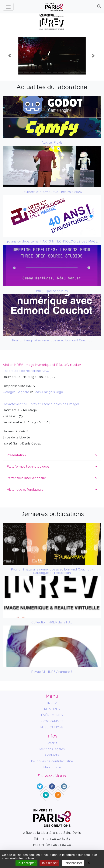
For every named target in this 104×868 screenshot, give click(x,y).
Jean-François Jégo (48, 392)
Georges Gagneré (16, 392)
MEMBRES (52, 709)
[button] (10, 56)
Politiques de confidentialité (52, 761)
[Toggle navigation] (8, 7)
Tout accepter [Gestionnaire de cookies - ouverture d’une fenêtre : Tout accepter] (26, 863)
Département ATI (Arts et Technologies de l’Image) (41, 404)
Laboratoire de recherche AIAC (26, 371)
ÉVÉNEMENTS (52, 715)
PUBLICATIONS (52, 727)
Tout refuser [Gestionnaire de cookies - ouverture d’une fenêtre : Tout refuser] (49, 863)
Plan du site (52, 767)
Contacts (52, 755)
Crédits (52, 743)
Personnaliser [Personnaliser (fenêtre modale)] (73, 863)
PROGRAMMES (52, 721)
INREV (52, 703)
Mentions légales (52, 749)
